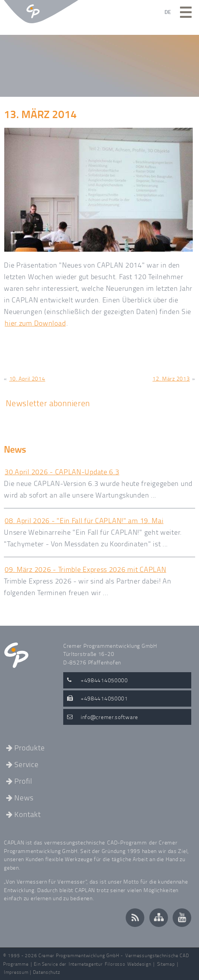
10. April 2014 (27, 378)
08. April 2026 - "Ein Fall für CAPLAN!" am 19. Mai (84, 520)
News (24, 798)
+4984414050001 (104, 698)
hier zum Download (35, 323)
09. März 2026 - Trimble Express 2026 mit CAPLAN (85, 569)
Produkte (30, 748)
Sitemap (166, 964)
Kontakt (28, 815)
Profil (23, 782)
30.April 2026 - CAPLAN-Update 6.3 (62, 472)
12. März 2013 (171, 378)
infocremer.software (109, 717)
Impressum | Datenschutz (32, 972)
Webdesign (139, 964)
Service (26, 765)
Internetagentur (86, 964)
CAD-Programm (127, 842)
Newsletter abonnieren (48, 403)
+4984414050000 (104, 680)
